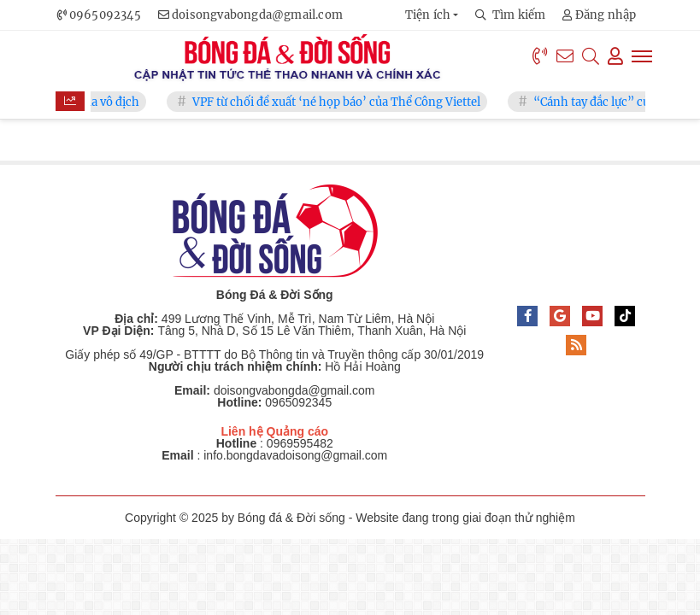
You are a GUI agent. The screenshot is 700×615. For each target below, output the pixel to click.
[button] (432, 15)
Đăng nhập (599, 15)
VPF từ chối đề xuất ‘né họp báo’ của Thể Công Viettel (347, 102)
